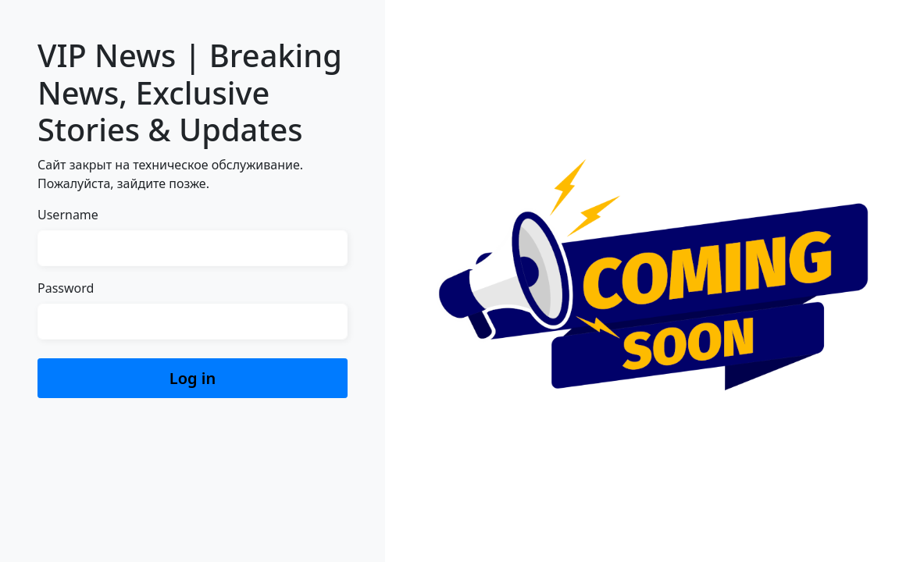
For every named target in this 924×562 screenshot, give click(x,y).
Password (66, 288)
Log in (193, 378)
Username (68, 215)
